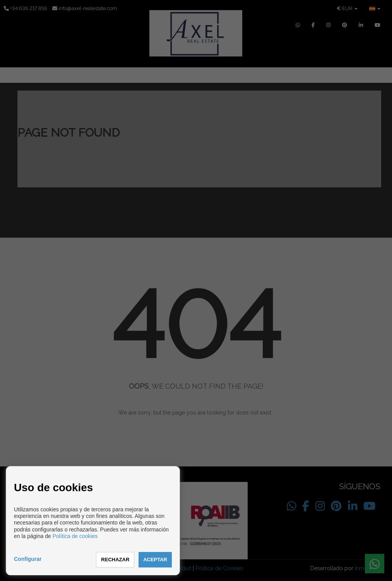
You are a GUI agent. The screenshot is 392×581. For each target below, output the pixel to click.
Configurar (28, 559)
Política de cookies (75, 536)
